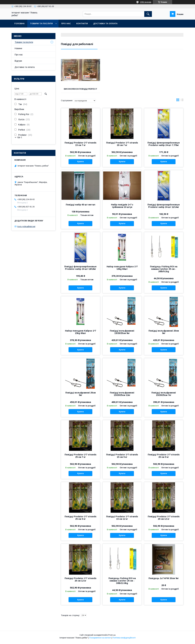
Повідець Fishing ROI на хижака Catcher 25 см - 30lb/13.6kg (122, 583)
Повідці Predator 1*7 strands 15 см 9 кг (122, 458)
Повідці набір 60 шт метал (81, 207)
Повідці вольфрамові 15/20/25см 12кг (122, 396)
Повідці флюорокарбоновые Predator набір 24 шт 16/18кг (80, 270)
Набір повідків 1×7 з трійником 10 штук (122, 208)
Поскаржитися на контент (100, 640)
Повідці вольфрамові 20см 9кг (164, 334)
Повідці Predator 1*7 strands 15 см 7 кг (81, 146)
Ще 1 (20, 137)
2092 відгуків (146, 2)
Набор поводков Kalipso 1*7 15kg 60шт (81, 334)
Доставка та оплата (105, 24)
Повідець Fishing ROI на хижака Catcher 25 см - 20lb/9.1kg (164, 271)
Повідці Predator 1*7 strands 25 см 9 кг (81, 520)
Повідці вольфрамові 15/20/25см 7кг (164, 396)
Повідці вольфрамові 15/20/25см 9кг (122, 334)
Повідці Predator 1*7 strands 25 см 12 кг (81, 582)
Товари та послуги (41, 24)
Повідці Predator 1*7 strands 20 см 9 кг (164, 458)
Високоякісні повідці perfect (80, 90)
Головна (19, 24)
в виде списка (182, 103)
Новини (18, 48)
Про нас (66, 24)
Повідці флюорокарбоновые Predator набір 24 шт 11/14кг (164, 208)
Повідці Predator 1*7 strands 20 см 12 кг (164, 520)
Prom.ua (112, 637)
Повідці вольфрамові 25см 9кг (81, 396)
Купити (80, 164)
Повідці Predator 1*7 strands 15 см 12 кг (122, 520)
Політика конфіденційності (124, 640)
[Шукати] (148, 14)
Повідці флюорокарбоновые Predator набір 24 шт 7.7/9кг (164, 146)
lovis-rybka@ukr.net (26, 226)
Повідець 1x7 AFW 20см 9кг (164, 580)
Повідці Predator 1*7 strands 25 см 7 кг (81, 458)
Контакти (82, 24)
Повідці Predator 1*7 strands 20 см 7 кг (122, 146)
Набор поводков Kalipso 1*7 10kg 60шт (122, 270)
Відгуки (18, 61)
